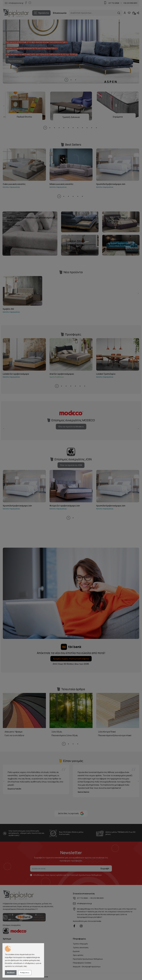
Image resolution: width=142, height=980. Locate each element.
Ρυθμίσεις (25, 973)
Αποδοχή (11, 973)
